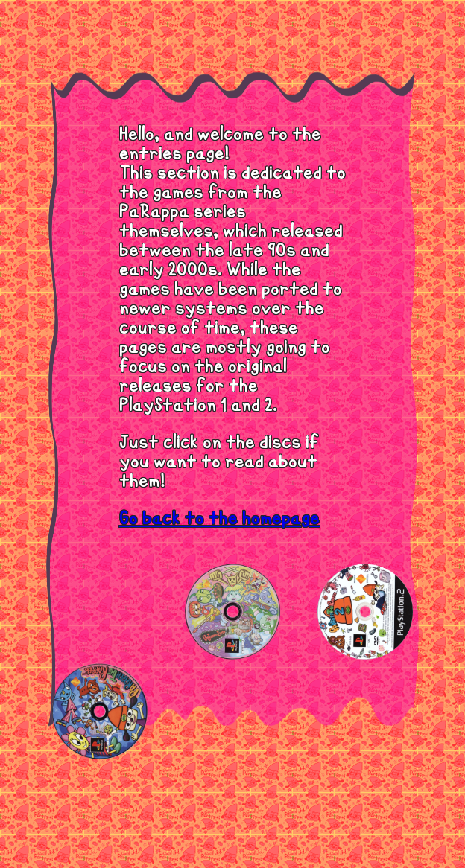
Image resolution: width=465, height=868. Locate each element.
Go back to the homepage (219, 519)
